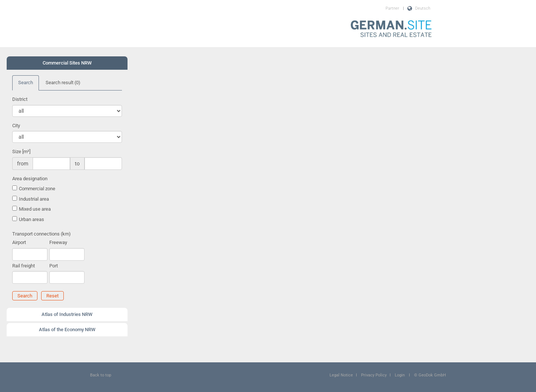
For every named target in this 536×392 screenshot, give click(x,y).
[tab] (67, 63)
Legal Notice (341, 375)
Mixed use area (35, 209)
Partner (392, 8)
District (20, 99)
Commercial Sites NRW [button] (67, 63)
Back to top (101, 375)
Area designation (30, 179)
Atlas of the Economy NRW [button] (67, 330)
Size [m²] (21, 151)
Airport (19, 242)
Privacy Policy (374, 375)
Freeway (58, 242)
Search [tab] (26, 83)
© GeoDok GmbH (430, 375)
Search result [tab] (63, 83)
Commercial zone (37, 189)
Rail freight (24, 266)
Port (54, 266)
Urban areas (32, 219)
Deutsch (423, 8)
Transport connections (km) (42, 234)
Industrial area (34, 199)
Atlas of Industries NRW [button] (67, 314)
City (16, 126)
